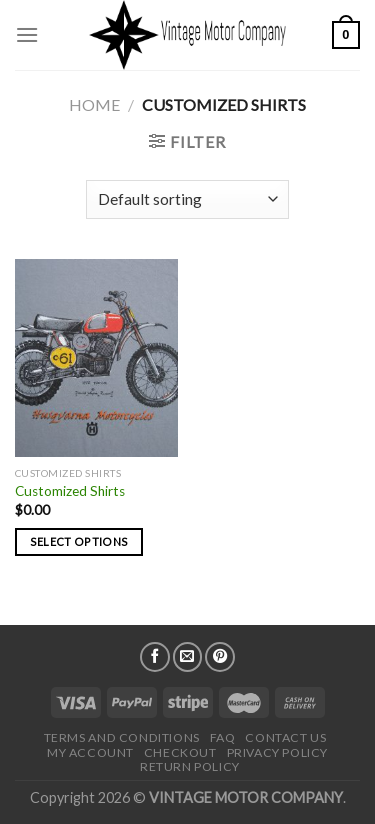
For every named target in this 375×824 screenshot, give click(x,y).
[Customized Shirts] (96, 358)
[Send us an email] (188, 657)
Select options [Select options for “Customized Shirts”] (79, 541)
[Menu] (27, 34)
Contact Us (285, 737)
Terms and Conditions (122, 737)
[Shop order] (187, 199)
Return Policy (190, 766)
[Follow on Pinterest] (220, 657)
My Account (90, 752)
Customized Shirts (70, 491)
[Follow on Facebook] (155, 657)
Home (94, 104)
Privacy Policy (278, 752)
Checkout (180, 752)
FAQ (223, 737)
